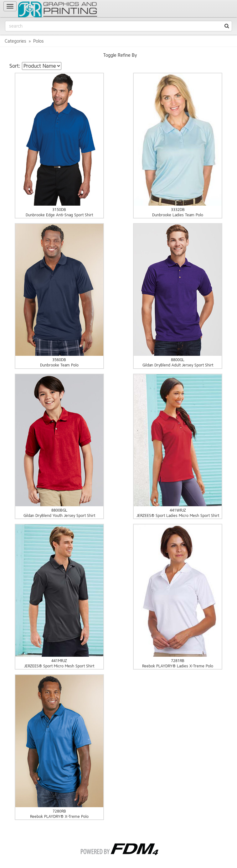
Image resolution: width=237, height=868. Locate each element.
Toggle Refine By (120, 55)
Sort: (15, 66)
